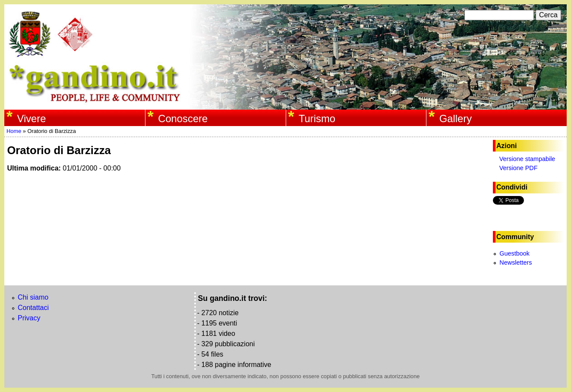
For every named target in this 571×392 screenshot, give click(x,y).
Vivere (31, 119)
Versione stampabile (527, 159)
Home (14, 131)
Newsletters (516, 262)
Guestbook (514, 253)
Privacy (29, 318)
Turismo (317, 119)
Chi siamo (33, 297)
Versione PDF (519, 168)
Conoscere (183, 119)
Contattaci (33, 308)
